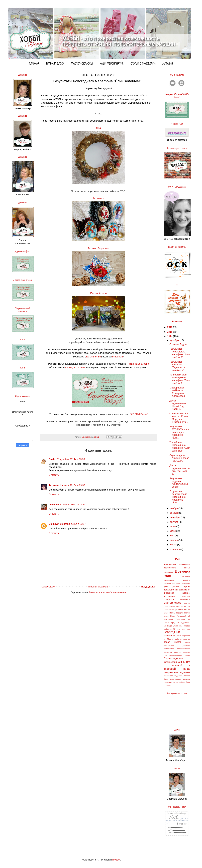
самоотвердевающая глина (177, 655)
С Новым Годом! (178, 344)
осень (188, 636)
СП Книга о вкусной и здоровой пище (177, 665)
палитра (187, 639)
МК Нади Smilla (171, 626)
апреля (174, 540)
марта (174, 545)
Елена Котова (98, 293)
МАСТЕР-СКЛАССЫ (82, 64)
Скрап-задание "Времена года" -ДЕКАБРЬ (179, 458)
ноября (174, 508)
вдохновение (170, 568)
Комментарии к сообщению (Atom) (108, 592)
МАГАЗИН (168, 64)
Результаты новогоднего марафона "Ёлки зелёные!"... (180, 353)
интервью (186, 596)
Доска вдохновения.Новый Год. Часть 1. (180, 470)
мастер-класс (172, 603)
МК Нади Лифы (183, 623)
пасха (188, 642)
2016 (170, 327)
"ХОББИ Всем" (139, 414)
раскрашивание (184, 649)
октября (175, 513)
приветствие (169, 649)
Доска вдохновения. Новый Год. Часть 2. (178, 405)
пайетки (178, 639)
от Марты (168, 639)
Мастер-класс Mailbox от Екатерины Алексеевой (177, 392)
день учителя (171, 586)
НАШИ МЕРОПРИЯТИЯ (112, 64)
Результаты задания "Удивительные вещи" (179, 483)
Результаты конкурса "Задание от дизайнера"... (178, 366)
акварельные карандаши (177, 564)
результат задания (172, 652)
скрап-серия (170, 662)
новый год (180, 636)
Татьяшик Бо (93, 357)
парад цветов (173, 642)
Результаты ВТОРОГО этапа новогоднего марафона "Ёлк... (179, 432)
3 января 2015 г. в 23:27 (73, 524)
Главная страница (98, 587)
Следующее (48, 587)
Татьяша (54, 485)
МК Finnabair (185, 626)
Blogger (116, 860)
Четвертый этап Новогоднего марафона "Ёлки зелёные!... (180, 379)
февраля (175, 549)
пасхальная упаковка (177, 645)
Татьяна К (99, 198)
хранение (168, 682)
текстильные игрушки (180, 679)
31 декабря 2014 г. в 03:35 (71, 459)
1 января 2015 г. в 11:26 (73, 505)
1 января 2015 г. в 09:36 (72, 485)
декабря (175, 340)
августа (174, 522)
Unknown (54, 524)
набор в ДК (170, 629)
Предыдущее (148, 587)
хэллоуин (176, 682)
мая (172, 536)
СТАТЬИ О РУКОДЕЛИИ (143, 64)
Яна (98, 128)
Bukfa (52, 459)
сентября (175, 517)
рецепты (187, 652)
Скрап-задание (173, 658)
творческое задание (177, 672)
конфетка (169, 599)
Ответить (54, 475)
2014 (170, 336)
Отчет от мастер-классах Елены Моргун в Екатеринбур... (179, 418)
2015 (170, 332)
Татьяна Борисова (98, 248)
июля (173, 526)
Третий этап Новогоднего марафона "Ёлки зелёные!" (180, 447)
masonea (117, 357)
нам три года (184, 629)
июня (173, 531)
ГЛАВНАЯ (34, 64)
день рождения (183, 583)
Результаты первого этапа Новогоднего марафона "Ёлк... (178, 497)
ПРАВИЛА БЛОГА (55, 64)
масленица (185, 599)
